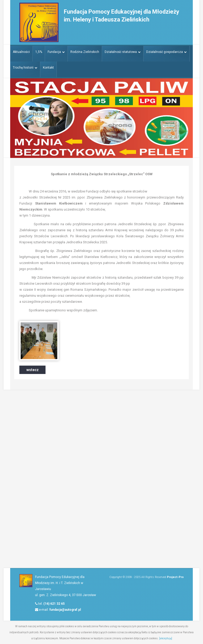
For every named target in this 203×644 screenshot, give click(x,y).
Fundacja (57, 52)
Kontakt (48, 67)
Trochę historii (25, 67)
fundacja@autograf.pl (65, 610)
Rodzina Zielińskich (85, 52)
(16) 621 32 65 (54, 604)
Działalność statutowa (123, 52)
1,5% (39, 52)
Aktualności (21, 52)
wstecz (33, 370)
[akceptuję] (166, 638)
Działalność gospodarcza (167, 52)
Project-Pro (175, 577)
